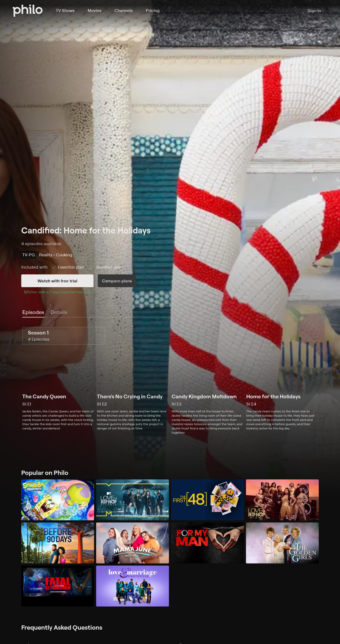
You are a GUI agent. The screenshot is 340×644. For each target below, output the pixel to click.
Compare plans (117, 281)
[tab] (33, 312)
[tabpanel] (170, 381)
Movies (94, 10)
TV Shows (65, 10)
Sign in (314, 11)
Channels (124, 10)
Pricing (153, 10)
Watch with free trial (57, 281)
